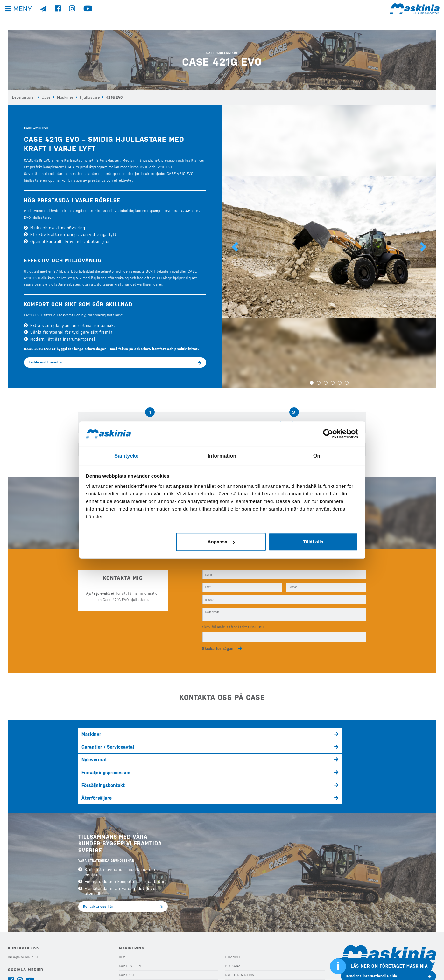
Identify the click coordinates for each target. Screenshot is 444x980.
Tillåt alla (313, 541)
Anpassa (221, 541)
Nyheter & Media (240, 918)
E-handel (233, 900)
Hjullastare (87, 97)
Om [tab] (317, 455)
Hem (122, 900)
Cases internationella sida (369, 934)
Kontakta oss (20, 963)
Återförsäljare (286, 741)
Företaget (234, 935)
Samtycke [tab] (127, 455)
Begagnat (233, 909)
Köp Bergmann (131, 926)
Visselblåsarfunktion (27, 954)
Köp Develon (130, 909)
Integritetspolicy (24, 945)
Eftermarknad (131, 962)
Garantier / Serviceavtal (198, 729)
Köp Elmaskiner (132, 935)
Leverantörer (23, 97)
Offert (231, 953)
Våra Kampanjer (132, 944)
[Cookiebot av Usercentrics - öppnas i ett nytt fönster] (330, 434)
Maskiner (63, 97)
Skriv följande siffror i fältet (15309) (233, 620)
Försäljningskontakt (195, 741)
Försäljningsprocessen (101, 741)
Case (45, 97)
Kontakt (232, 944)
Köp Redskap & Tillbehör (141, 953)
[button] (235, 247)
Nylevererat (284, 729)
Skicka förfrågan (218, 641)
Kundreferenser (239, 926)
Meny (25, 16)
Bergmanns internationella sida (373, 949)
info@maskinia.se (23, 900)
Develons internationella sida (371, 919)
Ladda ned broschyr (46, 362)
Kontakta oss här (98, 849)
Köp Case (127, 918)
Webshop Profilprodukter (248, 962)
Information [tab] (222, 455)
